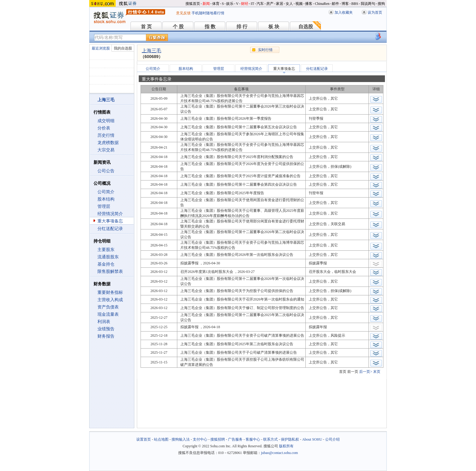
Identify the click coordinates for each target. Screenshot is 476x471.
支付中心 (200, 439)
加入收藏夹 (344, 12)
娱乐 (230, 4)
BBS (355, 4)
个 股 (178, 27)
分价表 (104, 128)
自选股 (306, 27)
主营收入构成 (110, 300)
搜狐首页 (193, 4)
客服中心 (253, 439)
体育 (216, 4)
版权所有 (286, 446)
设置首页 (144, 439)
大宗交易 (106, 150)
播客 (309, 4)
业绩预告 (106, 329)
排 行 (242, 27)
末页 (377, 372)
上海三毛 (151, 51)
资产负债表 (108, 307)
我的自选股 (123, 48)
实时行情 (265, 50)
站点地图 (161, 439)
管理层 (104, 206)
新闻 (206, 4)
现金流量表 (108, 314)
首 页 (146, 27)
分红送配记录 (110, 229)
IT (252, 4)
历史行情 (106, 135)
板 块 (274, 27)
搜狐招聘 (218, 439)
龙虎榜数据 (108, 143)
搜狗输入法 (181, 439)
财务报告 (106, 336)
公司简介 (106, 192)
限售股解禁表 (110, 272)
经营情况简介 (110, 214)
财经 (245, 4)
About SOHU (312, 439)
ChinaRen (322, 4)
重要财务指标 (110, 292)
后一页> (366, 372)
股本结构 (106, 199)
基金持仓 (106, 264)
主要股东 (106, 250)
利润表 (104, 322)
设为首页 (375, 12)
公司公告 (106, 171)
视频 (299, 4)
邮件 (335, 4)
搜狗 (381, 4)
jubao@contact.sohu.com (280, 453)
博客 (345, 4)
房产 (270, 4)
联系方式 (270, 439)
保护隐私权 (290, 439)
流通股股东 (108, 257)
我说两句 (368, 4)
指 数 (210, 27)
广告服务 (235, 439)
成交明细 (106, 121)
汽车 (260, 4)
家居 (280, 4)
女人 (289, 4)
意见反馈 (183, 13)
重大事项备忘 (110, 221)
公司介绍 (332, 439)
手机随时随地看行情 (208, 13)
